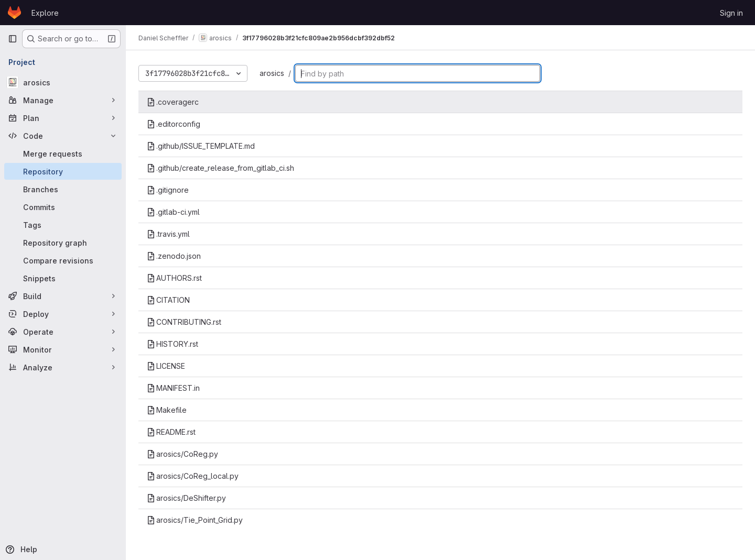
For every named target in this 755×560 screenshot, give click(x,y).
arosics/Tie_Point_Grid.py (195, 520)
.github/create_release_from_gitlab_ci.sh (220, 168)
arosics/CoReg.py (182, 454)
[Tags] (63, 225)
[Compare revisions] (63, 260)
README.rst (171, 432)
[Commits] (63, 207)
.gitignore (168, 190)
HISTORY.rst (172, 344)
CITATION (168, 300)
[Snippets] (63, 278)
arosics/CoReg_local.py (193, 476)
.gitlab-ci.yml (173, 212)
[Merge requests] (63, 153)
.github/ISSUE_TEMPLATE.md (201, 146)
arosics (272, 73)
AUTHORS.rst (174, 278)
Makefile (167, 410)
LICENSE (166, 366)
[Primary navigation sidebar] (13, 39)
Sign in (731, 13)
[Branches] (63, 189)
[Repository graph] (63, 243)
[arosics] (63, 82)
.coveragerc (173, 102)
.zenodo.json (174, 256)
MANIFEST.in (173, 388)
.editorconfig (174, 124)
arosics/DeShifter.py (186, 498)
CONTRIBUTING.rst (184, 322)
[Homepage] (14, 13)
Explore (45, 13)
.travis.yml (168, 234)
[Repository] (63, 171)
